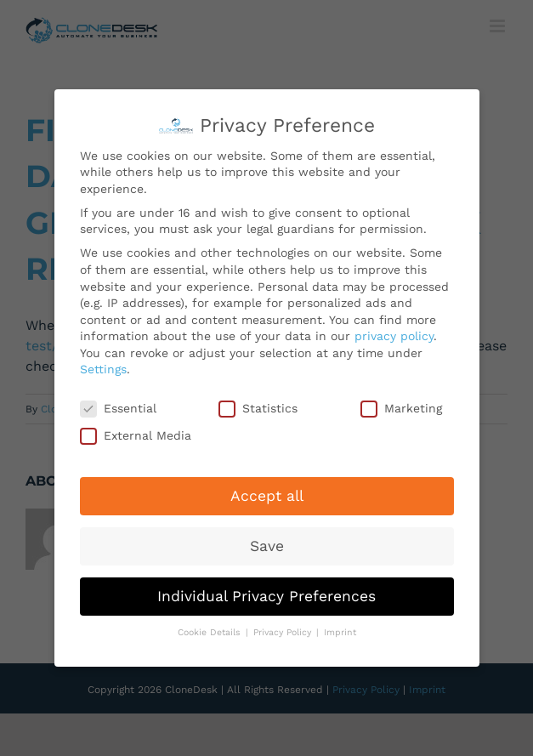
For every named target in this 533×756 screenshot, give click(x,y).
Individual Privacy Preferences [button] (266, 593)
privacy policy (394, 333)
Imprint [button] (340, 630)
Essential (118, 405)
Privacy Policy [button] (284, 630)
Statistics (258, 405)
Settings (103, 367)
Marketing (401, 405)
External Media (136, 432)
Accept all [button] (267, 492)
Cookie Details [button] (211, 630)
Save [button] (267, 543)
